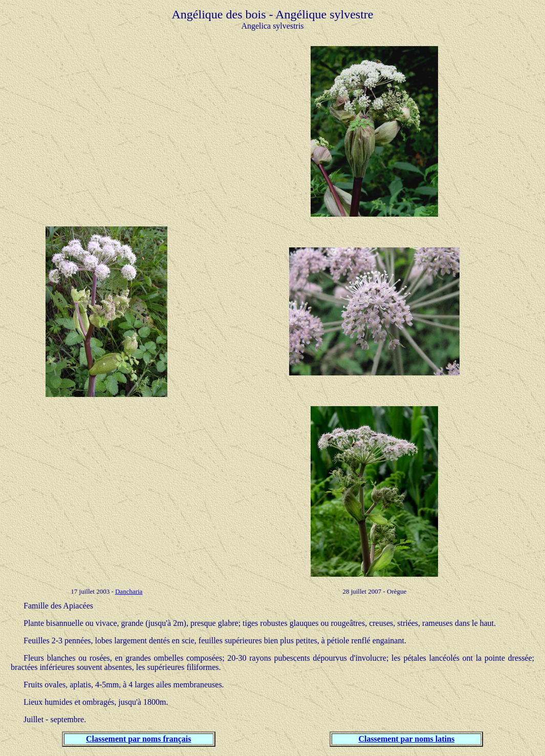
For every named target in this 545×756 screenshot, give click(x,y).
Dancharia (129, 591)
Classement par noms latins (406, 739)
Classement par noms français (138, 739)
